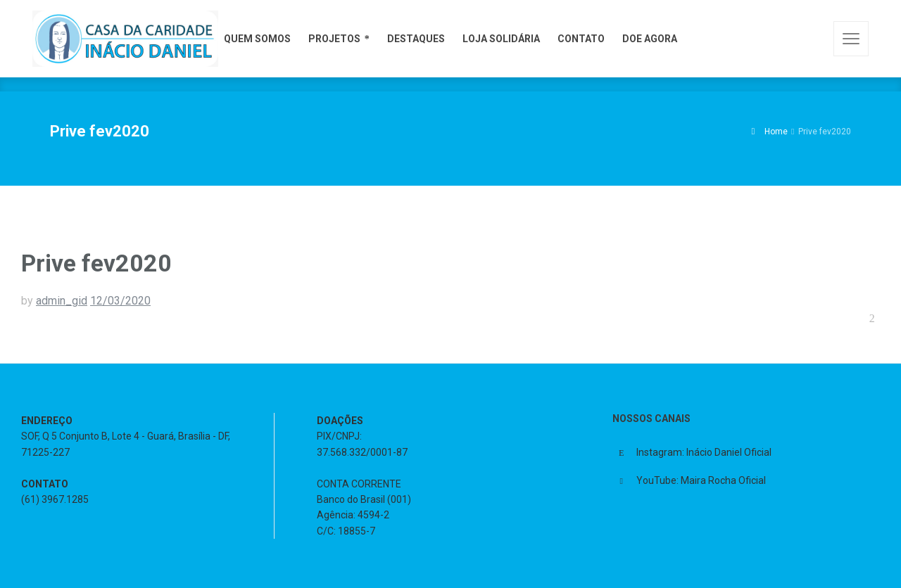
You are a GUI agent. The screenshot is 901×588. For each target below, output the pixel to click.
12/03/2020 (120, 301)
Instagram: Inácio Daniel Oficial (704, 452)
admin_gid (62, 301)
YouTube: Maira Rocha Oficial (701, 480)
